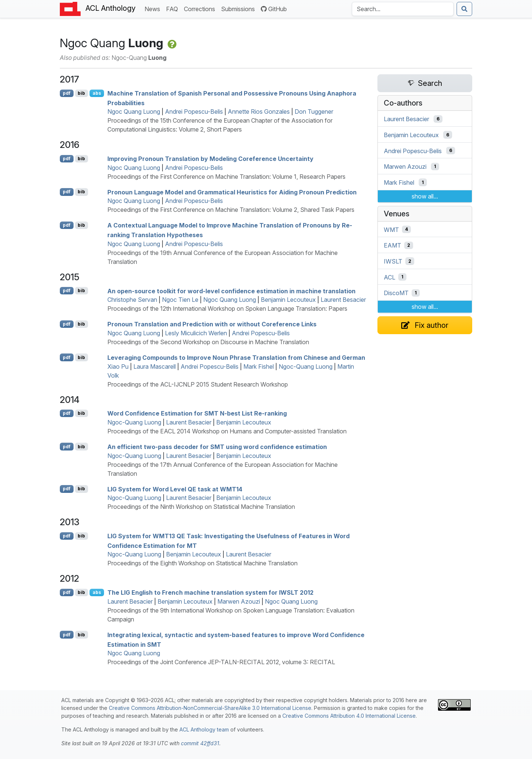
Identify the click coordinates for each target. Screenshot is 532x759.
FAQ (173, 8)
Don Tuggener (314, 112)
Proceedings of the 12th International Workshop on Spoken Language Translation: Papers (227, 309)
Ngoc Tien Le (180, 300)
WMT (391, 229)
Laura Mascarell (155, 366)
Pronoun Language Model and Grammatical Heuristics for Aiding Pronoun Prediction (232, 192)
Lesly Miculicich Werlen (196, 333)
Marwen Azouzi (239, 601)
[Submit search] (464, 9)
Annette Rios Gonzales (259, 112)
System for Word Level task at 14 (175, 489)
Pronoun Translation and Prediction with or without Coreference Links (212, 324)
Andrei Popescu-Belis (194, 112)
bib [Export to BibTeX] (81, 93)
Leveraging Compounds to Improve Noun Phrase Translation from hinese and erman (236, 358)
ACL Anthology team (204, 729)
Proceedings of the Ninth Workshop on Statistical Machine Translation (201, 507)
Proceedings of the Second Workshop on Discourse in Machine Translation (208, 342)
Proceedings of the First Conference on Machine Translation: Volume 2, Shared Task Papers (231, 210)
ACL (390, 277)
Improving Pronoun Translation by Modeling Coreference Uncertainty (210, 159)
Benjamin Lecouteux (288, 300)
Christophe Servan (132, 300)
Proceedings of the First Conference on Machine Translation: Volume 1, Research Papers (226, 177)
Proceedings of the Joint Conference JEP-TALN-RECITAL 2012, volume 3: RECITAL (221, 662)
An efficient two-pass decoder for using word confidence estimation (217, 447)
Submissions (239, 8)
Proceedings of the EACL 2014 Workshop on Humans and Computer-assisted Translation (227, 431)
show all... (425, 196)
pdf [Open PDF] (67, 93)
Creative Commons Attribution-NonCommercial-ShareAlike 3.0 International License (210, 708)
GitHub (274, 9)
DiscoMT (396, 293)
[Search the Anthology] (403, 9)
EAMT (392, 245)
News (154, 8)
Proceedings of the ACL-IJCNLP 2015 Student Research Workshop (198, 384)
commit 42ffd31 (200, 743)
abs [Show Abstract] (97, 93)
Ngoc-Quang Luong (306, 366)
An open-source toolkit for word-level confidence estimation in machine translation (231, 291)
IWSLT (393, 261)
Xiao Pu (118, 366)
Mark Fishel (259, 366)
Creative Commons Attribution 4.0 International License (349, 716)
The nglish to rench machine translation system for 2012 (210, 592)
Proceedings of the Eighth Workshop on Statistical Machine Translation (202, 563)
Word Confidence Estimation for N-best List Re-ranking (197, 413)
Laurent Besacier (343, 300)
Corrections (201, 8)
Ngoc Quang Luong (134, 112)
